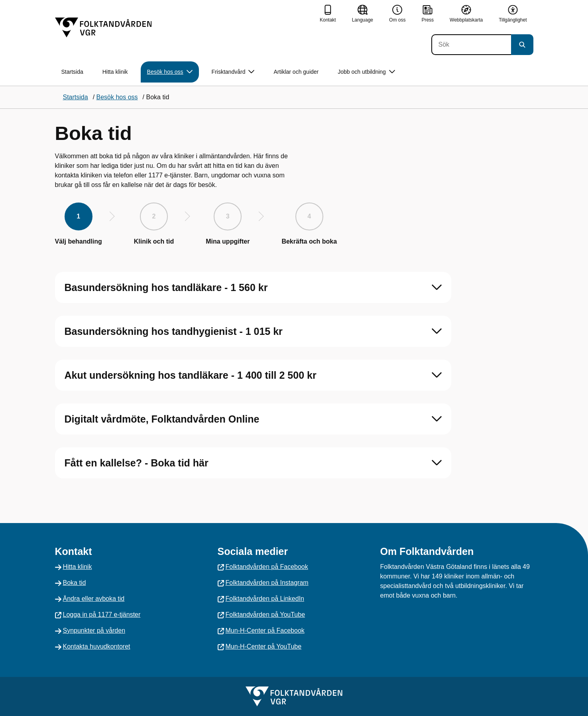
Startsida (72, 72)
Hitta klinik (115, 72)
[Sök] (471, 45)
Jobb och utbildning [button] (366, 72)
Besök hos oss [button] (170, 72)
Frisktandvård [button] (233, 72)
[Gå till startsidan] (103, 28)
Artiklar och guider (296, 72)
